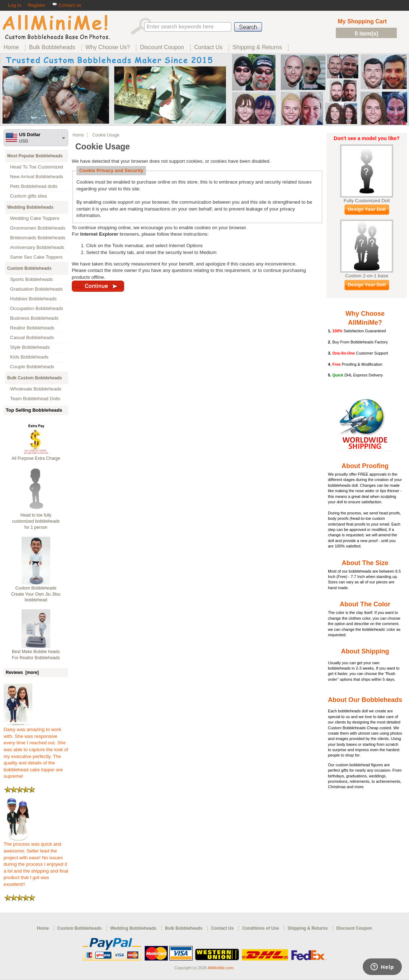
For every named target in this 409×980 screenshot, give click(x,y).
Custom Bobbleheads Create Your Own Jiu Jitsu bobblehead (36, 594)
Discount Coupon (354, 928)
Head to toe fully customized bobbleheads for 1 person (36, 521)
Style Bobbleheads (30, 347)
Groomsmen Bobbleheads (38, 228)
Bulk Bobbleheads (184, 928)
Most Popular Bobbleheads (35, 156)
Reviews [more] (22, 672)
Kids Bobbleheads (29, 357)
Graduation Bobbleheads (36, 289)
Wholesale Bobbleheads (36, 389)
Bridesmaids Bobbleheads (38, 238)
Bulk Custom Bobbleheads (35, 378)
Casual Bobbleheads (32, 338)
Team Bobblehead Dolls (35, 399)
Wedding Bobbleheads (30, 207)
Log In (15, 5)
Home (78, 135)
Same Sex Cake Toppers (36, 257)
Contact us (67, 5)
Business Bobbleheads (34, 318)
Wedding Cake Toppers (35, 218)
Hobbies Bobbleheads (33, 299)
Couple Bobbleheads (32, 367)
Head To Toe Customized (37, 167)
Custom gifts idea (29, 196)
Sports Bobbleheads (31, 279)
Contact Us (222, 928)
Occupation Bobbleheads (37, 308)
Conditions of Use (261, 928)
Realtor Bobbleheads (32, 328)
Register (36, 5)
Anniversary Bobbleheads (37, 247)
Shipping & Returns (307, 928)
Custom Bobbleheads (29, 268)
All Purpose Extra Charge (36, 458)
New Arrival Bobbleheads (37, 177)
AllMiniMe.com (221, 968)
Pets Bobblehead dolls (34, 186)
